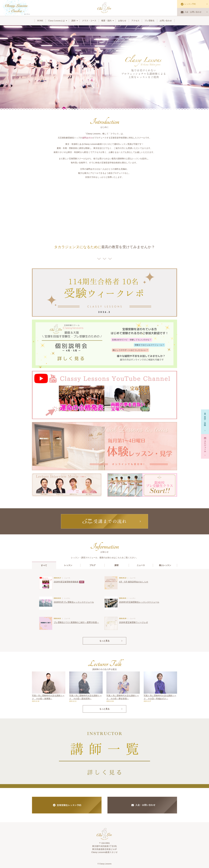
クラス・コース (89, 21)
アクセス (135, 21)
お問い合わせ (166, 21)
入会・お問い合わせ (191, 12)
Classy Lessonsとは (56, 21)
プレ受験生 (149, 21)
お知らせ (122, 21)
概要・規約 (106, 21)
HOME (40, 21)
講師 (73, 21)
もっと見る (105, 641)
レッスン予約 (188, 4)
